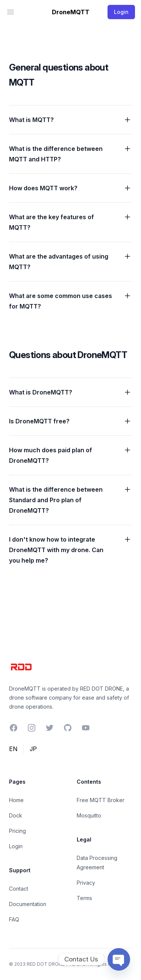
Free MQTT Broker (101, 800)
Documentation (28, 904)
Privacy (86, 883)
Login (16, 846)
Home (16, 800)
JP (33, 749)
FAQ (14, 919)
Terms (84, 898)
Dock (16, 815)
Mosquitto (89, 815)
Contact (19, 889)
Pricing (17, 831)
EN (13, 749)
